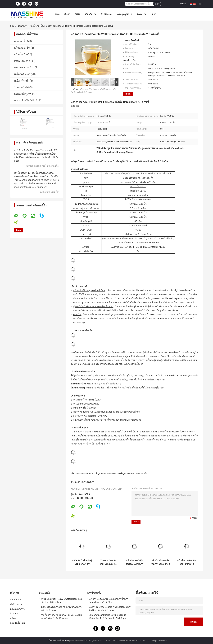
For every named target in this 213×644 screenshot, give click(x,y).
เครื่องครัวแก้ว (22, 74)
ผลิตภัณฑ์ (22, 26)
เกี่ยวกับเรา (90, 14)
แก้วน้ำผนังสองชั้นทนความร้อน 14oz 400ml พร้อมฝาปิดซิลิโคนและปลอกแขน (161, 562)
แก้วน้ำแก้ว (20, 54)
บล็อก (153, 14)
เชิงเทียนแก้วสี (22, 61)
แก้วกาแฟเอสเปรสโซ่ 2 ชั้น (87, 474)
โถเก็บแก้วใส (21, 87)
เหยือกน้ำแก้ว (22, 81)
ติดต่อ (128, 94)
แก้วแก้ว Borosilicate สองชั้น (111, 474)
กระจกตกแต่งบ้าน (24, 67)
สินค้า (67, 14)
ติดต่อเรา (141, 14)
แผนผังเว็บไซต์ (17, 623)
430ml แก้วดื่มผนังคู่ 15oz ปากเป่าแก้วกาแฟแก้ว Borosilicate (82, 562)
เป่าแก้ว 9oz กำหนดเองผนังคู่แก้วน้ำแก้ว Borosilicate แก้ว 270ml (109, 600)
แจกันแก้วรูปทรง (23, 94)
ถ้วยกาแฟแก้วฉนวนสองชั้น (136, 474)
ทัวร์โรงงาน (106, 14)
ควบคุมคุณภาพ (125, 14)
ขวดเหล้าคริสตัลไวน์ (26, 100)
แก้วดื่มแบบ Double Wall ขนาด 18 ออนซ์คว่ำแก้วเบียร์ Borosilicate (187, 562)
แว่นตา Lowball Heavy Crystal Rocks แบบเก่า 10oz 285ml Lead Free (62, 600)
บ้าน (57, 14)
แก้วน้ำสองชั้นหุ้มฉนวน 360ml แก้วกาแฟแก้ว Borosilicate (134, 562)
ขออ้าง (183, 4)
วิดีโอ (78, 14)
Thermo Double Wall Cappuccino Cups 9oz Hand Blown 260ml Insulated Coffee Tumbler (108, 562)
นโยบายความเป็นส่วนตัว (58, 641)
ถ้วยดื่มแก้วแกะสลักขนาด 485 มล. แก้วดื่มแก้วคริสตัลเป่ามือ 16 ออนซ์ (61, 617)
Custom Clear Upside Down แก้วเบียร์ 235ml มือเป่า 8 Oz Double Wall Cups (107, 617)
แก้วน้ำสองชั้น (37, 26)
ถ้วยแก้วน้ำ (20, 41)
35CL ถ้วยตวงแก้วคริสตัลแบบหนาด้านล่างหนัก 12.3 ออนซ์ (62, 609)
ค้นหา (157, 4)
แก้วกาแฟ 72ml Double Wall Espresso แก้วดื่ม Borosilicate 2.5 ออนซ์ (110, 609)
